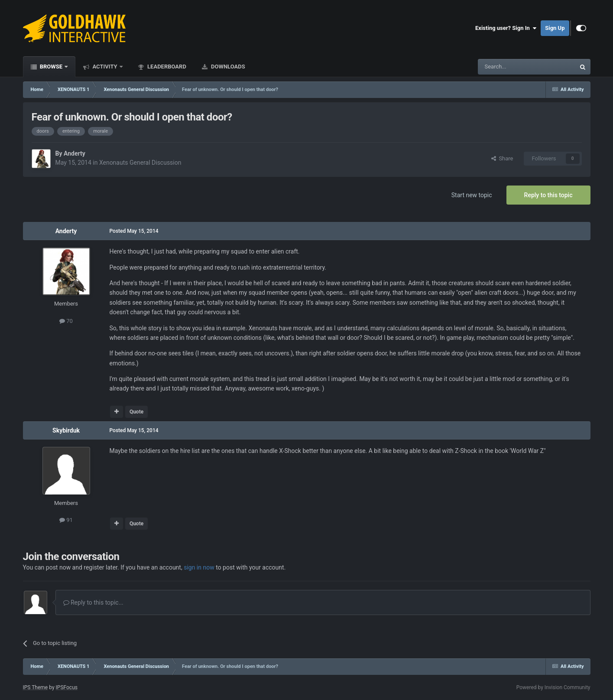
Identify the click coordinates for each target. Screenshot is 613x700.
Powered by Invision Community (553, 687)
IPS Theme (36, 687)
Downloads (227, 67)
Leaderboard (166, 67)
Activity (105, 67)
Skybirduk (66, 430)
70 (66, 321)
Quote (136, 412)
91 (66, 520)
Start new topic (472, 195)
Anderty (75, 153)
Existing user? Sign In (506, 28)
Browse (51, 67)
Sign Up (555, 28)
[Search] (506, 67)
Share (502, 158)
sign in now (199, 567)
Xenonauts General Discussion (140, 163)
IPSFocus (67, 687)
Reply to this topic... (93, 602)
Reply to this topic (548, 195)
